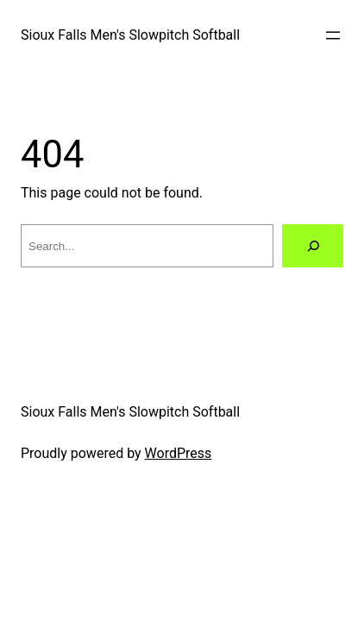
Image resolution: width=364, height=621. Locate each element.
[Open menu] (333, 35)
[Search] (313, 245)
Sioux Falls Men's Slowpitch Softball (130, 35)
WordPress (179, 453)
